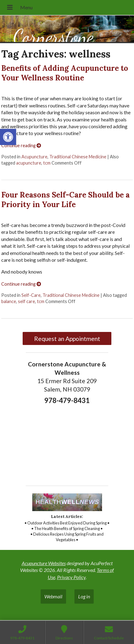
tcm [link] (47, 163)
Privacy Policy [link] (71, 577)
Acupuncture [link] (34, 157)
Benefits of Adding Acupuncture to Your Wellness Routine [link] (65, 73)
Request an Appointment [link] (67, 339)
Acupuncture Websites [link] (44, 563)
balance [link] (9, 301)
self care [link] (27, 301)
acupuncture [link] (29, 163)
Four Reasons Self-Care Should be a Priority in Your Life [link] (65, 200)
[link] (8, 137)
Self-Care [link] (31, 295)
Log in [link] (84, 596)
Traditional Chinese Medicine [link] (78, 157)
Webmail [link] (53, 596)
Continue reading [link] (21, 145)
